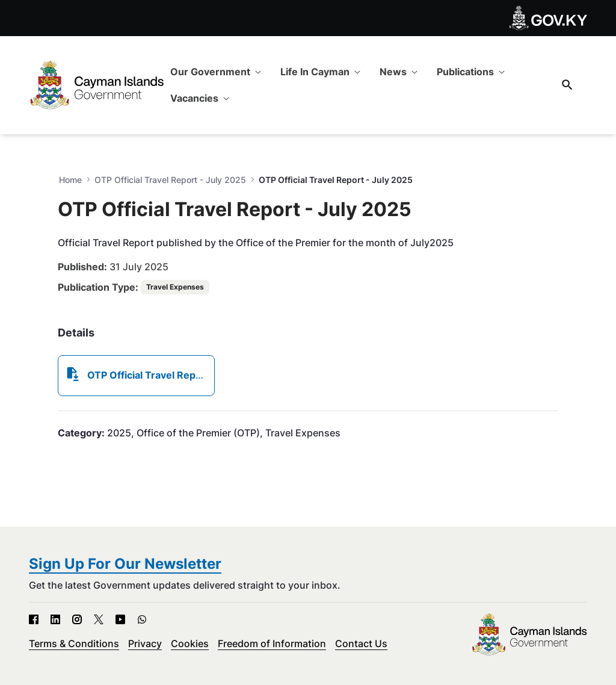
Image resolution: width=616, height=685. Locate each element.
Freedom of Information (272, 643)
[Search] (567, 85)
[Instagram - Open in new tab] (77, 619)
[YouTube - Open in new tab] (120, 619)
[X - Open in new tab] (99, 619)
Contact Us (361, 643)
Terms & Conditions (74, 643)
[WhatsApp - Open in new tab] (142, 619)
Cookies (190, 643)
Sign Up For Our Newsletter (125, 564)
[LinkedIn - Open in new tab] (55, 619)
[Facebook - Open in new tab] (34, 619)
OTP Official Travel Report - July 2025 (170, 180)
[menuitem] (216, 72)
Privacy (145, 643)
